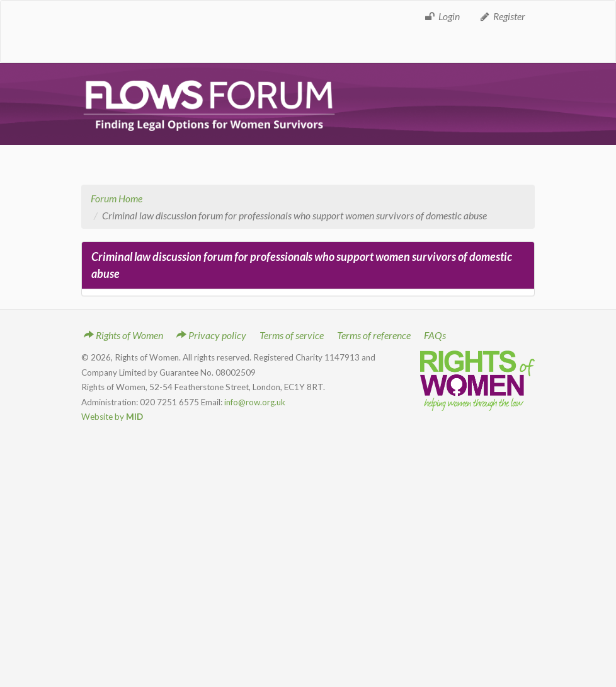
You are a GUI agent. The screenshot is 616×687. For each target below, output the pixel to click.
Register (502, 16)
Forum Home (117, 198)
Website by (112, 417)
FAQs (435, 335)
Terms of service (292, 335)
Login (442, 16)
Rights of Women (123, 335)
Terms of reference (374, 335)
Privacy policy (211, 335)
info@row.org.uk (255, 402)
